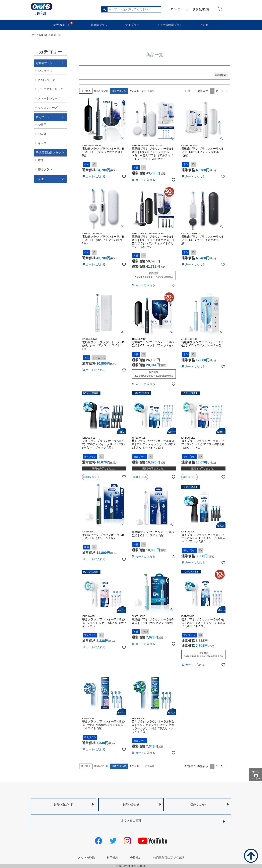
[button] (227, 91)
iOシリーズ (45, 71)
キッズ (42, 143)
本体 (41, 160)
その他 (204, 25)
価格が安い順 (101, 91)
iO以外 (42, 134)
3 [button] (222, 91)
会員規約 (136, 858)
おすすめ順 (148, 91)
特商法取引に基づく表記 (169, 858)
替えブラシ (132, 25)
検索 (104, 9)
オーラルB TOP (40, 35)
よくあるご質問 (131, 820)
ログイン (176, 9)
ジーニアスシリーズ (51, 89)
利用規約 (112, 858)
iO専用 (42, 125)
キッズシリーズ (48, 108)
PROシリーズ (47, 80)
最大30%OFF (62, 25)
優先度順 (134, 91)
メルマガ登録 (86, 858)
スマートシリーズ (49, 98)
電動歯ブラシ (99, 25)
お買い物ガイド (63, 804)
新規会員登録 (201, 9)
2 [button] (217, 91)
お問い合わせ (131, 804)
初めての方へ (199, 804)
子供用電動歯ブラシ (170, 25)
